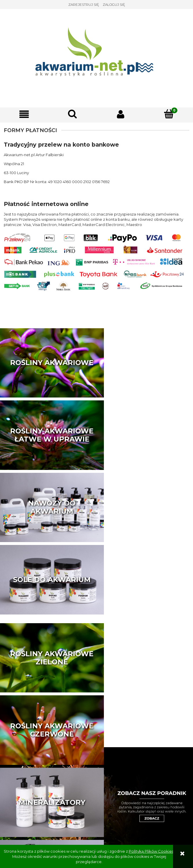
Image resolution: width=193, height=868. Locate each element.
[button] (24, 114)
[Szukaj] (72, 114)
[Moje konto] (121, 114)
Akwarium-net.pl (96, 829)
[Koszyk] (169, 114)
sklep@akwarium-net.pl (96, 817)
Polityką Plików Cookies (151, 851)
